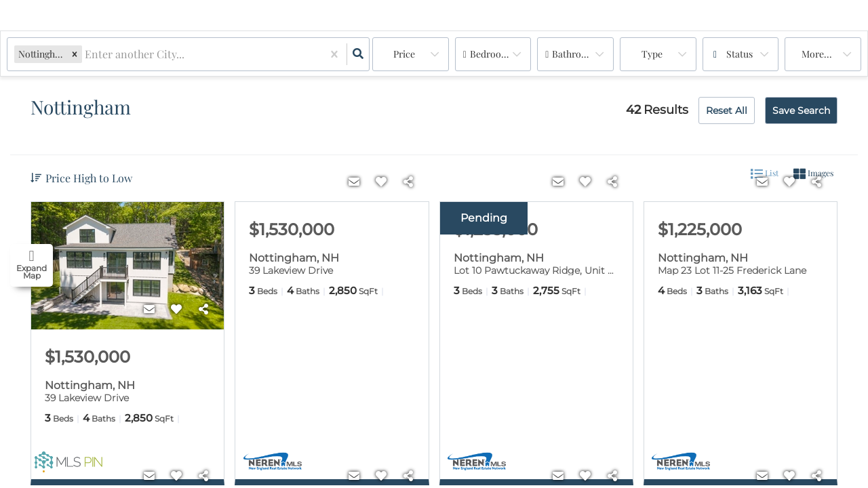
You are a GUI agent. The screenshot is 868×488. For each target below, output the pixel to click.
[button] (75, 54)
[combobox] (86, 55)
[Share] (203, 309)
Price (404, 54)
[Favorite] (176, 309)
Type (652, 54)
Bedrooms (492, 54)
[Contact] (149, 309)
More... (817, 54)
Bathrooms (575, 54)
